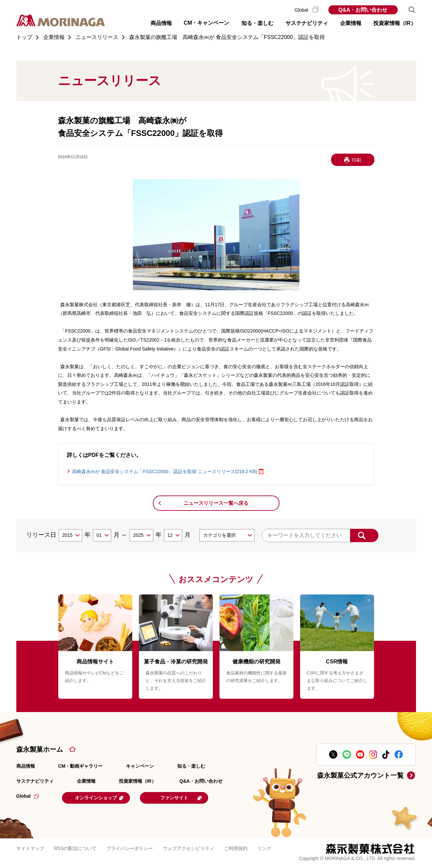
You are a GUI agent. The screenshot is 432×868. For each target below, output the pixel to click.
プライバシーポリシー (130, 848)
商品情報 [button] (161, 23)
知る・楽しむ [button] (257, 23)
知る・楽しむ (191, 766)
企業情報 (86, 781)
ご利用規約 (236, 848)
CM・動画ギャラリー (81, 766)
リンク (264, 848)
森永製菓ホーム (40, 749)
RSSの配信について (75, 848)
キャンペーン (140, 766)
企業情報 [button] (351, 23)
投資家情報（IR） (138, 781)
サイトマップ (30, 848)
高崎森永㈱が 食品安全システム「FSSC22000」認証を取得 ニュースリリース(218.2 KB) (165, 471)
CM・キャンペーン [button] (207, 23)
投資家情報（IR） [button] (395, 23)
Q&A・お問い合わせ (363, 10)
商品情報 (26, 766)
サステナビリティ (35, 781)
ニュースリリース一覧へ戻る (216, 503)
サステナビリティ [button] (307, 23)
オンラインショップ (103, 797)
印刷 (356, 160)
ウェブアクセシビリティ (189, 848)
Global (307, 10)
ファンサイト (190, 797)
